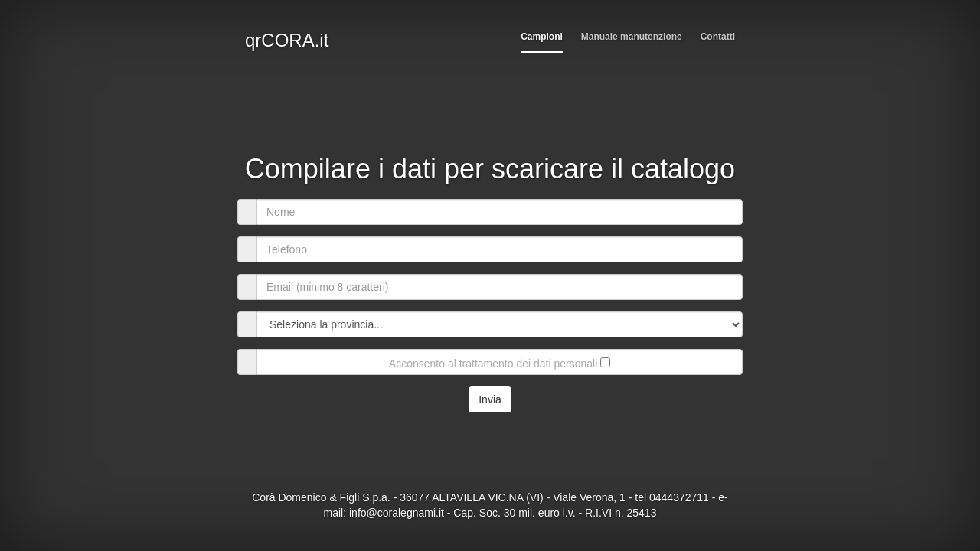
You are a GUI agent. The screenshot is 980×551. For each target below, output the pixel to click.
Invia (490, 399)
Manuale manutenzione (632, 37)
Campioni (542, 37)
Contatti (718, 37)
